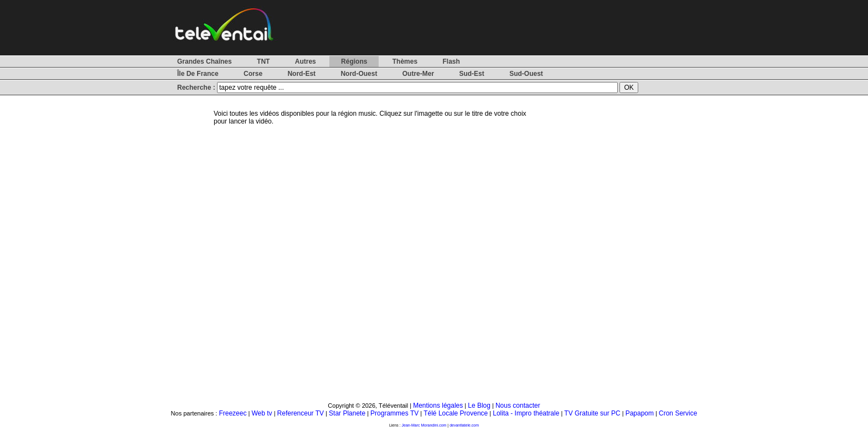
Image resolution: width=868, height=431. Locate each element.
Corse (253, 74)
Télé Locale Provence (456, 413)
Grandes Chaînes (205, 61)
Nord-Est (301, 74)
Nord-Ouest (359, 74)
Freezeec (232, 413)
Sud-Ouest (526, 74)
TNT (263, 61)
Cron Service (678, 413)
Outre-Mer (418, 74)
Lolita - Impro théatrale (526, 413)
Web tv (262, 413)
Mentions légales (438, 406)
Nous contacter (518, 406)
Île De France (198, 74)
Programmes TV (394, 413)
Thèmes (405, 61)
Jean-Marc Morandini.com (424, 425)
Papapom (640, 413)
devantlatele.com (464, 425)
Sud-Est (471, 74)
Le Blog (479, 406)
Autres (306, 61)
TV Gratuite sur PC (592, 413)
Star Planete (347, 413)
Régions (354, 61)
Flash (451, 61)
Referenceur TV (301, 413)
